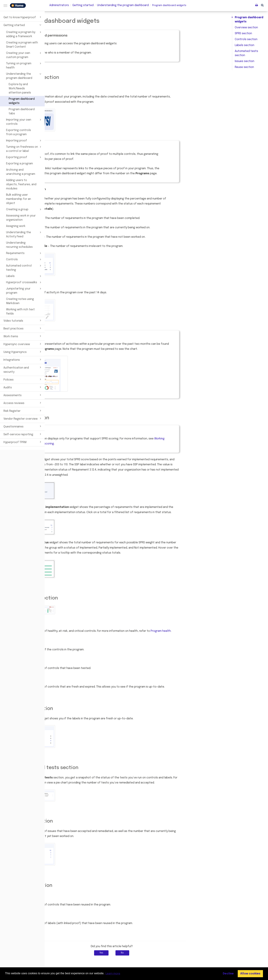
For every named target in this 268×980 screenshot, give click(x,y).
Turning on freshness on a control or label (24, 149)
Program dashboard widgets (22, 101)
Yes (146, 953)
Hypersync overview (23, 344)
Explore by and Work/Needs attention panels (20, 89)
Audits (23, 387)
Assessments (23, 395)
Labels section (245, 45)
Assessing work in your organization (21, 218)
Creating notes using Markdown (20, 301)
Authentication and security (23, 369)
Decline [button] (228, 974)
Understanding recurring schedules (19, 245)
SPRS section (243, 33)
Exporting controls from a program (19, 132)
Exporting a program (19, 164)
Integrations (23, 360)
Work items (23, 336)
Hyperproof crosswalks (24, 282)
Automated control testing (24, 268)
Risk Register (23, 411)
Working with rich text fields (20, 312)
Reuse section (244, 67)
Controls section (246, 39)
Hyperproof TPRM (23, 442)
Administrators (59, 5)
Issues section (245, 61)
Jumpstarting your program (24, 291)
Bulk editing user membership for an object (19, 199)
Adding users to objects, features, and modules (21, 184)
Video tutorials (23, 320)
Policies (23, 379)
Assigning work (16, 226)
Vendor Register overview (23, 418)
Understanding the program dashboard (24, 76)
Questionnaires (23, 426)
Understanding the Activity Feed (24, 234)
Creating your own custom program (24, 55)
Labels (24, 276)
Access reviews (23, 403)
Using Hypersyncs (23, 352)
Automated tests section (246, 53)
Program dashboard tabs (22, 111)
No (167, 953)
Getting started (23, 25)
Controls (24, 259)
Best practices (23, 328)
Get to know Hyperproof (23, 17)
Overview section (246, 28)
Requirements (24, 253)
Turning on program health (24, 65)
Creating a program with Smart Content (22, 45)
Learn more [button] (113, 974)
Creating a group (24, 209)
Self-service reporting (23, 434)
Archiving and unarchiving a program (21, 172)
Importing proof (24, 141)
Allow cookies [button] (250, 974)
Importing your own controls (24, 122)
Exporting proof (24, 157)
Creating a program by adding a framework (24, 34)
